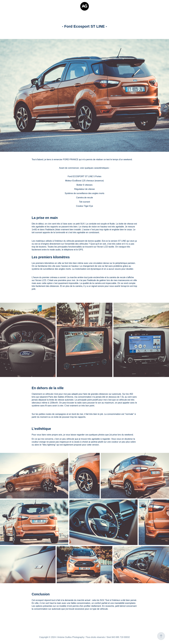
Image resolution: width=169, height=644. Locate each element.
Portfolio (22, 5)
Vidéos (33, 5)
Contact (24, 8)
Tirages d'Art (11, 8)
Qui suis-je (10, 5)
